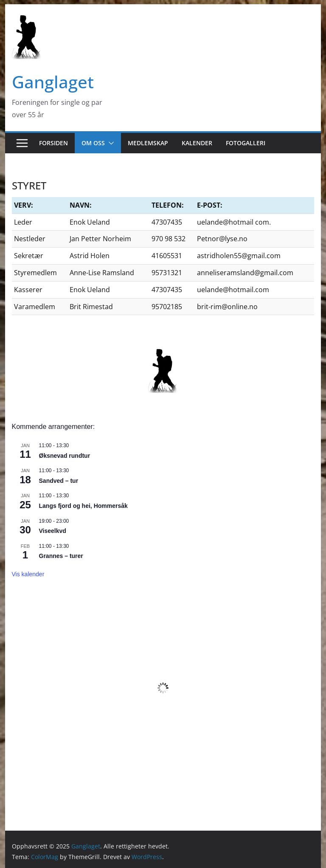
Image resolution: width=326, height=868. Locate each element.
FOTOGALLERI (246, 143)
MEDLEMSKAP (148, 143)
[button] (110, 143)
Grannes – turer (61, 556)
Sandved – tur (59, 481)
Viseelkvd (53, 531)
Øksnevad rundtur (65, 456)
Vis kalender (28, 574)
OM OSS (93, 143)
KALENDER (197, 143)
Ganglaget (53, 82)
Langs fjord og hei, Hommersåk (83, 506)
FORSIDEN (53, 143)
